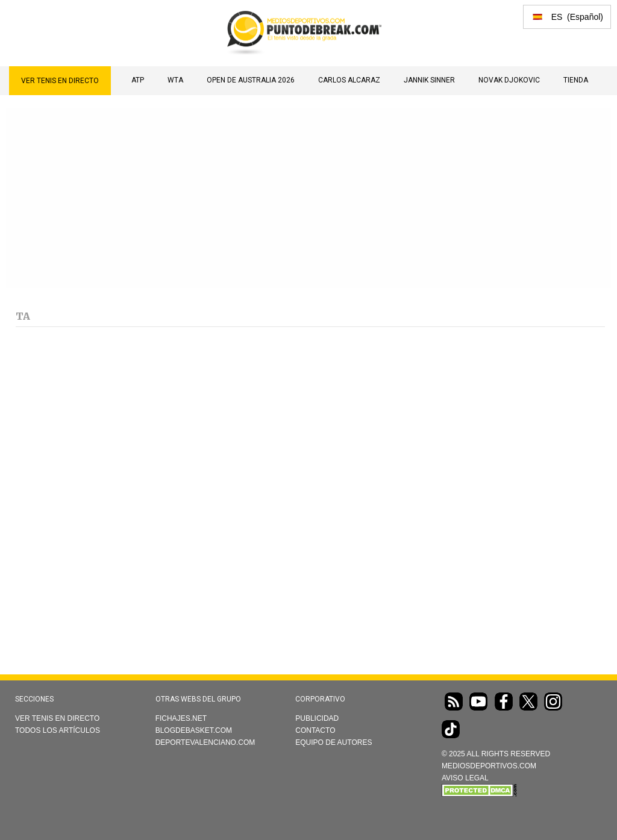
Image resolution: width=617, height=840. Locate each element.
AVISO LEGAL (465, 778)
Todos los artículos (58, 730)
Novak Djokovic (509, 80)
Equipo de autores (334, 742)
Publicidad (317, 718)
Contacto (315, 730)
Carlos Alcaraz (349, 80)
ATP (138, 80)
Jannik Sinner (429, 80)
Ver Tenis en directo (60, 81)
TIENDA (576, 80)
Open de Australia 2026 (251, 80)
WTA (175, 80)
